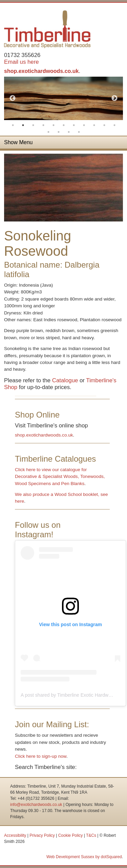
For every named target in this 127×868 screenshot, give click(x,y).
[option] (63, 98)
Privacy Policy (42, 835)
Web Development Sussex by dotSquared (84, 857)
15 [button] (79, 132)
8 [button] (84, 125)
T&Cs (91, 835)
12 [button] (48, 132)
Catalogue (65, 380)
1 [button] (13, 125)
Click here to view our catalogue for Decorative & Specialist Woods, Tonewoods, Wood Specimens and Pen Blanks (60, 477)
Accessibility (15, 835)
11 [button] (114, 125)
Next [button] (114, 98)
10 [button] (104, 125)
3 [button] (33, 125)
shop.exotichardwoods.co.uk (41, 71)
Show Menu (18, 142)
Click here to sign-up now (41, 756)
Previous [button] (13, 98)
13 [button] (59, 132)
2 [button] (23, 125)
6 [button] (64, 125)
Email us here (22, 62)
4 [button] (43, 125)
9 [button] (94, 125)
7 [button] (74, 125)
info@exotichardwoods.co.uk (36, 805)
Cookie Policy (71, 835)
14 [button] (69, 132)
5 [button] (54, 125)
